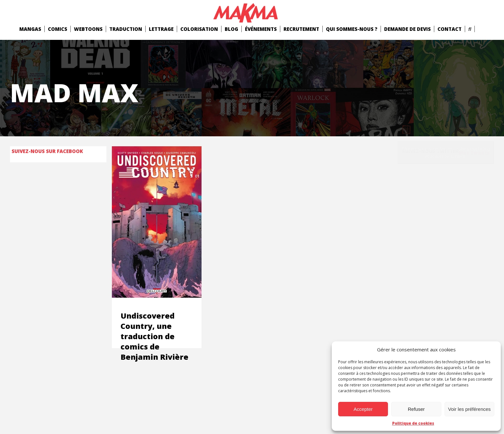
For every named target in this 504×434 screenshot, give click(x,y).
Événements (261, 29)
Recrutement (301, 29)
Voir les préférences (469, 409)
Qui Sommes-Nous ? (352, 29)
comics (58, 29)
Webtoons (88, 29)
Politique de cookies (413, 423)
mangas (30, 29)
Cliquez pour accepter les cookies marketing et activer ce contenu (446, 153)
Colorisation (199, 29)
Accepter (363, 409)
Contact (450, 29)
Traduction (126, 29)
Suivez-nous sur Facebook (47, 151)
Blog (231, 29)
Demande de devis (407, 29)
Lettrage (161, 29)
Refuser (416, 409)
